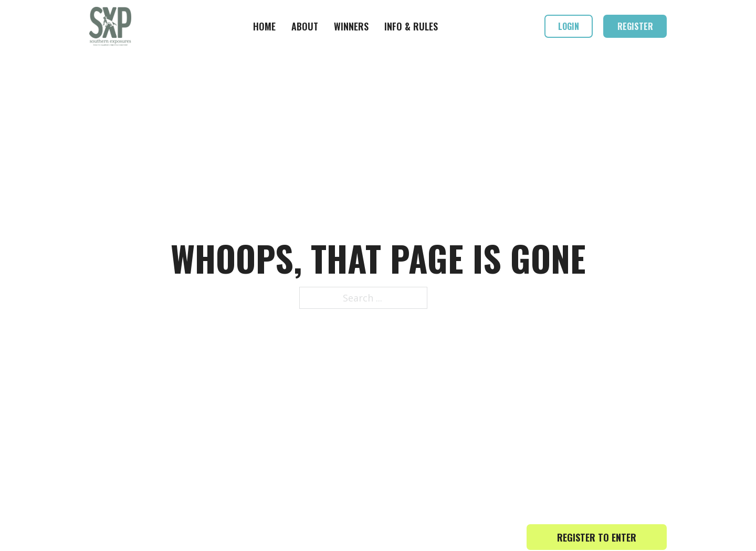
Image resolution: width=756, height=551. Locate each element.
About (305, 26)
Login (569, 26)
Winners (351, 26)
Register (635, 26)
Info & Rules (411, 26)
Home (264, 26)
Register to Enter (597, 537)
